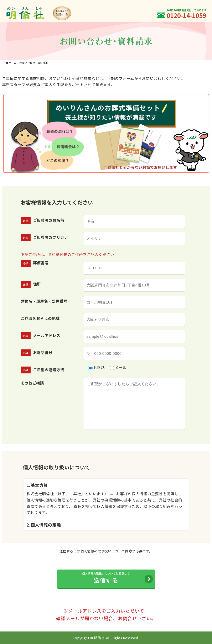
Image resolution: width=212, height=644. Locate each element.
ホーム (12, 63)
